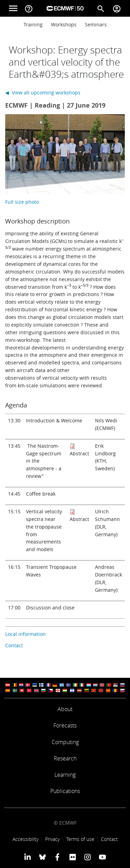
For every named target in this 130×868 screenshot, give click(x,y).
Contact (14, 645)
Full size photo (22, 202)
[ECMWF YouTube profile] (102, 857)
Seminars (96, 24)
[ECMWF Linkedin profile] (27, 857)
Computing (65, 742)
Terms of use (80, 839)
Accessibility (25, 839)
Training (33, 24)
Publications (65, 791)
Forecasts (65, 725)
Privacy (52, 839)
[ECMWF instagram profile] (88, 857)
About (65, 709)
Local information (25, 634)
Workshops (64, 24)
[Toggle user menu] (117, 8)
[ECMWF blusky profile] (42, 857)
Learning (65, 775)
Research (65, 758)
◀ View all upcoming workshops (43, 92)
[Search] (101, 8)
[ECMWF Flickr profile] (73, 857)
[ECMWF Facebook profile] (57, 857)
